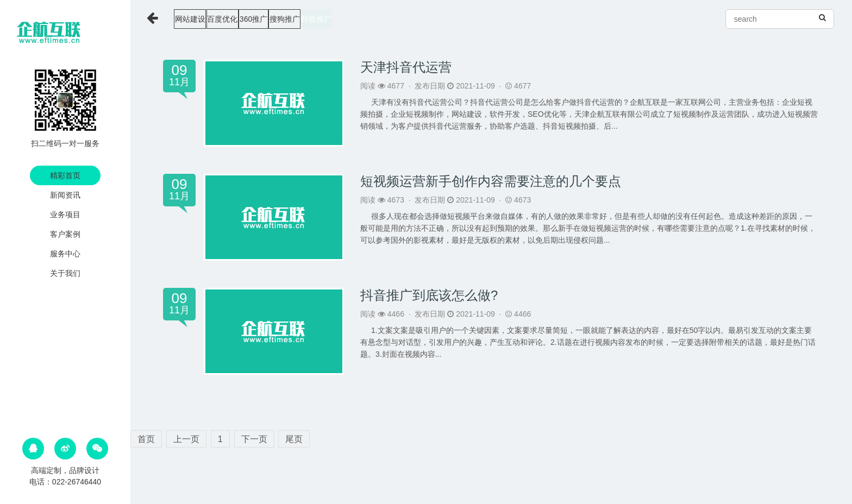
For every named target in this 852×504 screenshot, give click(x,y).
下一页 (254, 439)
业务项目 (65, 215)
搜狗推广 (355, 19)
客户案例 (65, 234)
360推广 (303, 19)
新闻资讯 (65, 195)
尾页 (294, 439)
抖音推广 (408, 19)
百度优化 (251, 19)
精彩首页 (65, 175)
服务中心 (65, 254)
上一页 (186, 439)
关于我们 (65, 273)
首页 (146, 439)
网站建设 (198, 19)
